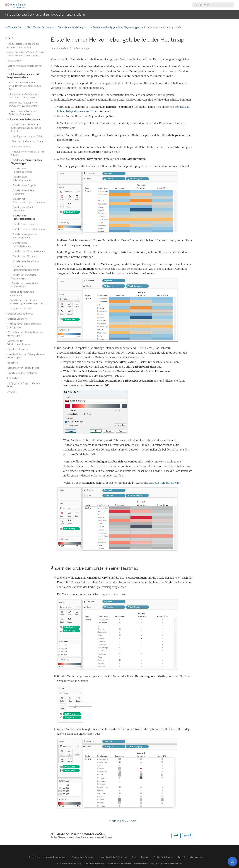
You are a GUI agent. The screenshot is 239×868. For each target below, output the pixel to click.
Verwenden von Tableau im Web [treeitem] (23, 368)
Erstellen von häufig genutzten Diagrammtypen (117, 27)
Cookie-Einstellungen (163, 857)
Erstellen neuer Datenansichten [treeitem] (25, 120)
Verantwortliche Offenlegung (114, 857)
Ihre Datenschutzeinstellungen (191, 857)
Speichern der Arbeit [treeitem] (18, 349)
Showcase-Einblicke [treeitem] (21, 147)
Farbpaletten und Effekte (164, 483)
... (88, 27)
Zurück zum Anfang (122, 821)
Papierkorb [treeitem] (12, 363)
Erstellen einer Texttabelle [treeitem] (25, 256)
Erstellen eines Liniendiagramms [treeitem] (29, 229)
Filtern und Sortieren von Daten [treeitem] (27, 142)
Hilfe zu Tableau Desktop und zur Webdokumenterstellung (54, 27)
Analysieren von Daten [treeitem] (20, 309)
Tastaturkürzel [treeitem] (14, 378)
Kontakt (145, 857)
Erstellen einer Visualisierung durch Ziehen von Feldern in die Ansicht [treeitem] (26, 128)
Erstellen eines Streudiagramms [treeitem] (29, 251)
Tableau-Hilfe (13, 27)
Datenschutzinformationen (84, 857)
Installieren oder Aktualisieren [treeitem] (22, 373)
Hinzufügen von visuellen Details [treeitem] (27, 136)
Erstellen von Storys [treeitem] (17, 319)
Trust (134, 857)
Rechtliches (34, 857)
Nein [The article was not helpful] (188, 836)
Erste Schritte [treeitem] (14, 61)
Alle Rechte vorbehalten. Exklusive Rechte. (102, 863)
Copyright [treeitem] (12, 392)
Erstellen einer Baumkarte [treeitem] (26, 262)
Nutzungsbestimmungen (56, 857)
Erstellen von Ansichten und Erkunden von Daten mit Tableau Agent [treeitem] (25, 86)
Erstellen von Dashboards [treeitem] (20, 314)
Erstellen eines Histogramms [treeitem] (27, 224)
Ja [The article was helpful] (176, 836)
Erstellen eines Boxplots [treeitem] (24, 185)
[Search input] (217, 5)
